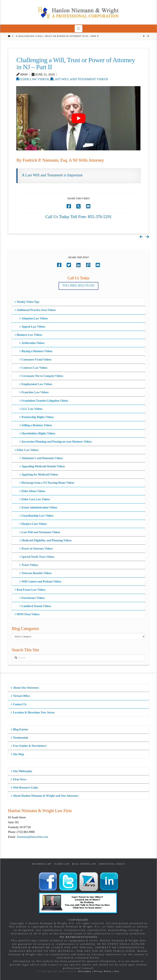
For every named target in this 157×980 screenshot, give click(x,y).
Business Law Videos (28, 335)
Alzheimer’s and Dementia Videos (41, 458)
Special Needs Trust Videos (37, 557)
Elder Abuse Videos (32, 491)
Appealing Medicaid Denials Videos (42, 466)
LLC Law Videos (31, 409)
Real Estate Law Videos (30, 590)
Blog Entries (19, 729)
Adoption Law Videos (34, 318)
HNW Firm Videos (27, 614)
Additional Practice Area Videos (35, 310)
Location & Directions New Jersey (33, 712)
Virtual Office (20, 696)
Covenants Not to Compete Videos (41, 376)
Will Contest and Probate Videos (40, 582)
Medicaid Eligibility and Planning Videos (45, 540)
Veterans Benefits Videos (35, 573)
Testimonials (19, 738)
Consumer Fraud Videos (35, 360)
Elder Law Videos (33, 79)
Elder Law (62, 864)
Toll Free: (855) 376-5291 (78, 286)
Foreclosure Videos (32, 598)
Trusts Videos (29, 565)
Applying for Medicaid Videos (39, 475)
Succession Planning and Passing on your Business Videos (55, 442)
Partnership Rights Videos (36, 417)
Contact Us (19, 704)
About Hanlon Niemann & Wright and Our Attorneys (45, 796)
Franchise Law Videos (34, 392)
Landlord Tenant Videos (35, 606)
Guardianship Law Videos (36, 516)
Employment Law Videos (36, 384)
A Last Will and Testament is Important (52, 175)
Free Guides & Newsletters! (29, 746)
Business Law (42, 864)
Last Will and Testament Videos (79, 79)
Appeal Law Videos (32, 327)
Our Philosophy (21, 771)
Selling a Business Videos (36, 425)
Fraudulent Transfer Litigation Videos (44, 401)
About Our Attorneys (25, 688)
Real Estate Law (84, 864)
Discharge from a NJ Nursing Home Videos (47, 483)
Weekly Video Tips (27, 302)
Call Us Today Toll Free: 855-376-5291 (79, 217)
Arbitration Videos (32, 343)
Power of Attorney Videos (36, 549)
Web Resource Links (24, 788)
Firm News (19, 779)
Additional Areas (112, 864)
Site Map (17, 754)
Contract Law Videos (33, 368)
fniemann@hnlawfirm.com (33, 837)
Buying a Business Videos (36, 351)
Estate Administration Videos (38, 507)
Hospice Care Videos (33, 524)
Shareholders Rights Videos (37, 433)
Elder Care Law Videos (35, 499)
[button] (79, 29)
